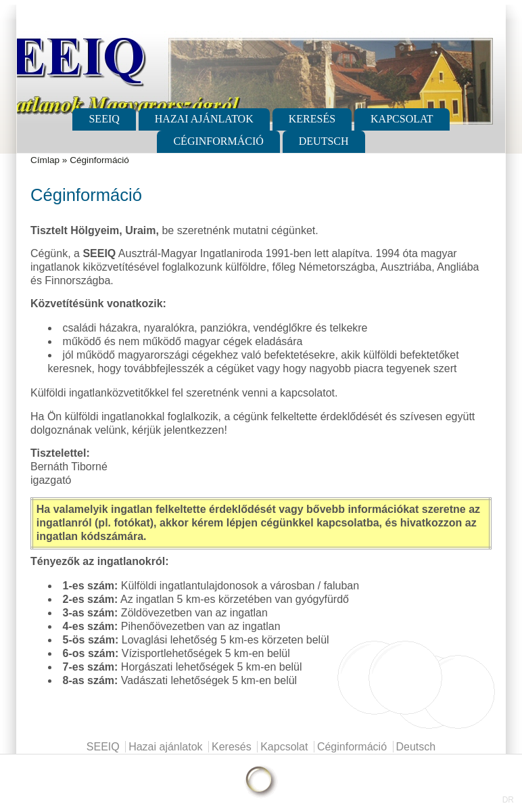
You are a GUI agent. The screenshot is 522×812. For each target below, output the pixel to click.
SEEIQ (104, 119)
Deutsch (324, 141)
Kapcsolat (402, 119)
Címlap (45, 160)
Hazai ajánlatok (204, 119)
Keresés (312, 119)
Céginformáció (218, 141)
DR (508, 800)
